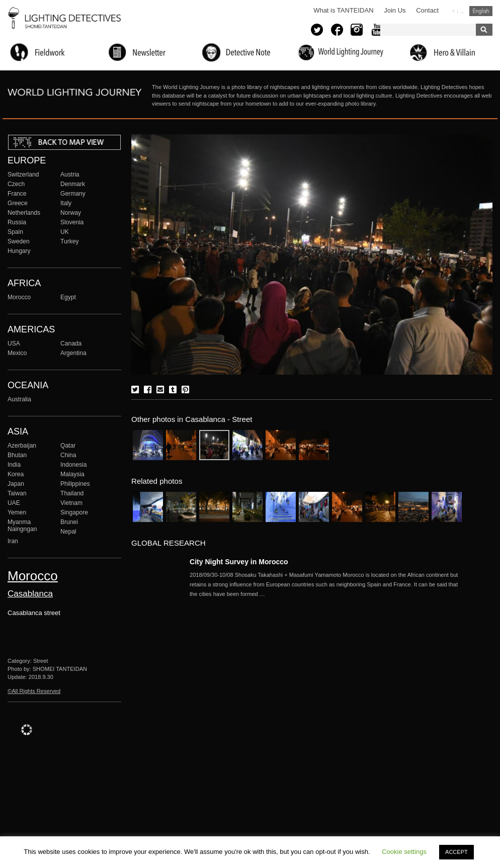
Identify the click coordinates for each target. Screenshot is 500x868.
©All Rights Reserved (34, 691)
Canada (71, 343)
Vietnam (71, 503)
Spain (15, 232)
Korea (16, 474)
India (14, 465)
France (17, 194)
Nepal (68, 532)
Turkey (69, 241)
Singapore (74, 512)
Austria (70, 175)
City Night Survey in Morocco (239, 562)
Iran (13, 541)
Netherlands (24, 213)
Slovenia (72, 222)
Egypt (68, 297)
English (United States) (481, 11)
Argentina (73, 353)
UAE (14, 503)
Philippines (75, 484)
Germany (73, 194)
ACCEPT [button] (456, 852)
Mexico (17, 353)
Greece (18, 203)
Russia (17, 222)
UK (65, 232)
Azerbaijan (22, 446)
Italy (66, 203)
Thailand (72, 493)
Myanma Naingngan (22, 526)
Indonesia (73, 465)
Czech (16, 184)
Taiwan (17, 493)
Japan (16, 484)
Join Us (395, 10)
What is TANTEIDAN (343, 10)
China (68, 455)
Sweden (19, 241)
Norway (71, 213)
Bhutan (17, 455)
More (325, 584)
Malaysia (72, 474)
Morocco (19, 297)
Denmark (73, 184)
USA (14, 343)
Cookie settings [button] (404, 852)
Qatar (68, 446)
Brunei (69, 522)
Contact (427, 10)
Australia (19, 399)
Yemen (17, 512)
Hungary (19, 251)
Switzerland (23, 175)
